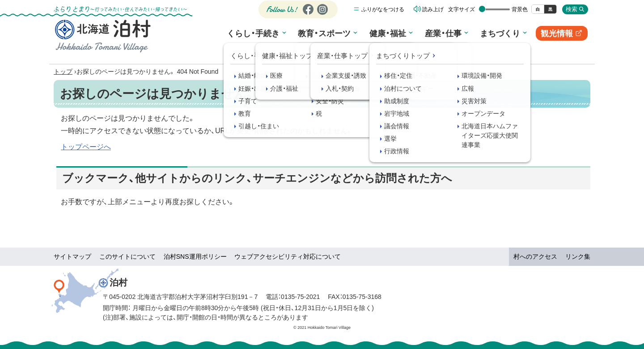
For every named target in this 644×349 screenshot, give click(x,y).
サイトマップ (72, 256)
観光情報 (559, 36)
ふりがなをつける (383, 11)
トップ (63, 71)
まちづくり (495, 35)
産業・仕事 (440, 35)
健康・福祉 (387, 35)
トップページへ (86, 147)
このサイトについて (127, 256)
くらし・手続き (256, 35)
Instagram (322, 16)
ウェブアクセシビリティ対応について (288, 256)
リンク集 (578, 256)
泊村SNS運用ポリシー (195, 256)
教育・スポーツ (326, 35)
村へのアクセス (535, 256)
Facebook (307, 16)
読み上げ (433, 11)
